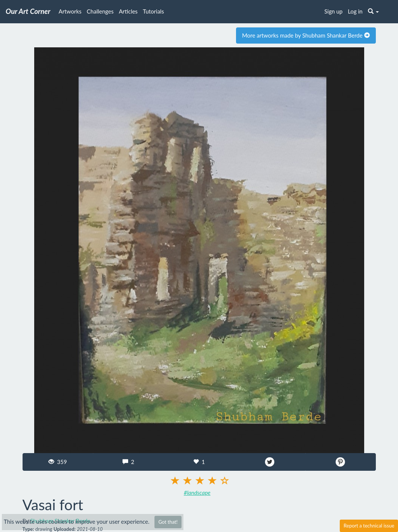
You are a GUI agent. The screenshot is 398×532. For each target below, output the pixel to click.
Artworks (70, 11)
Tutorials (153, 11)
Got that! (168, 522)
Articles (128, 11)
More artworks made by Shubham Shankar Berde (306, 35)
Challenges (100, 11)
